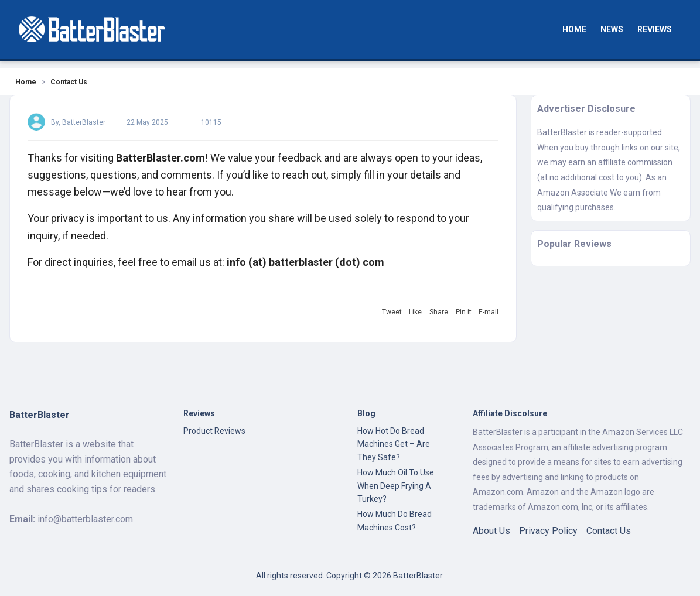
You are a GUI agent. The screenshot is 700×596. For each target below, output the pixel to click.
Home (574, 29)
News (612, 29)
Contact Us (609, 531)
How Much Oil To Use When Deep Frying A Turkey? (396, 486)
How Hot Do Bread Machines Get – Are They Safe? (394, 444)
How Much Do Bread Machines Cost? (395, 520)
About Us (491, 531)
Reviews (655, 29)
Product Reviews (214, 431)
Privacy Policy (548, 531)
